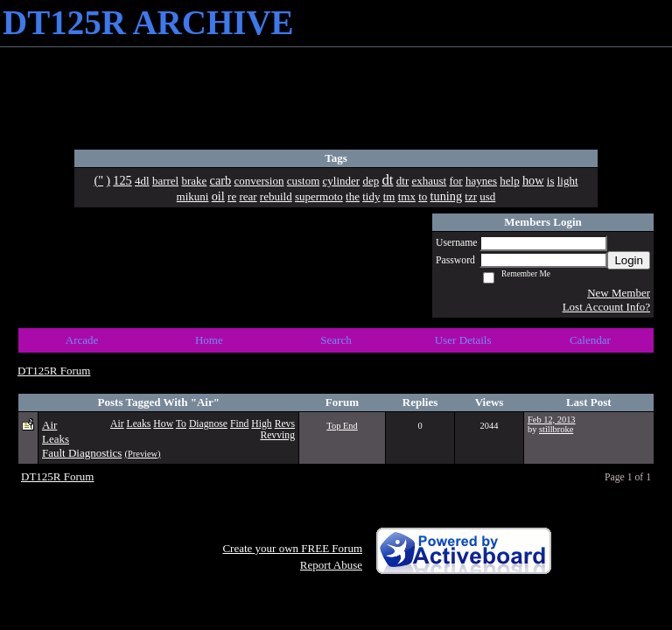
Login (629, 260)
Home (209, 340)
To (181, 424)
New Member (619, 293)
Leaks (139, 424)
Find (239, 424)
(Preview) (143, 454)
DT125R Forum (54, 371)
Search (336, 340)
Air (117, 424)
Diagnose (208, 424)
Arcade (82, 340)
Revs (285, 424)
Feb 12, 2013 (552, 420)
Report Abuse (331, 565)
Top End (342, 426)
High (261, 424)
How (163, 424)
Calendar (590, 340)
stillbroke (556, 429)
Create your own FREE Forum (292, 548)
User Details (463, 340)
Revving (277, 435)
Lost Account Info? (606, 307)
